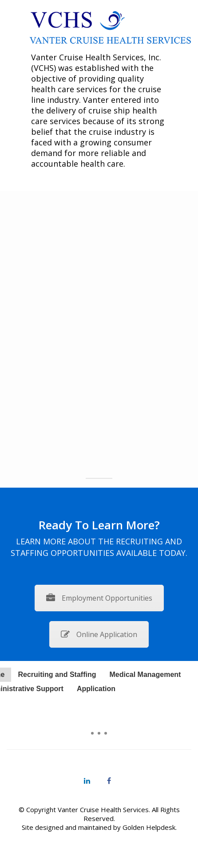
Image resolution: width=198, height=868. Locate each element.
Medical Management (145, 674)
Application (96, 689)
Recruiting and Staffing (57, 674)
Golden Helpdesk (149, 827)
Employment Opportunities (99, 598)
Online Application (99, 634)
